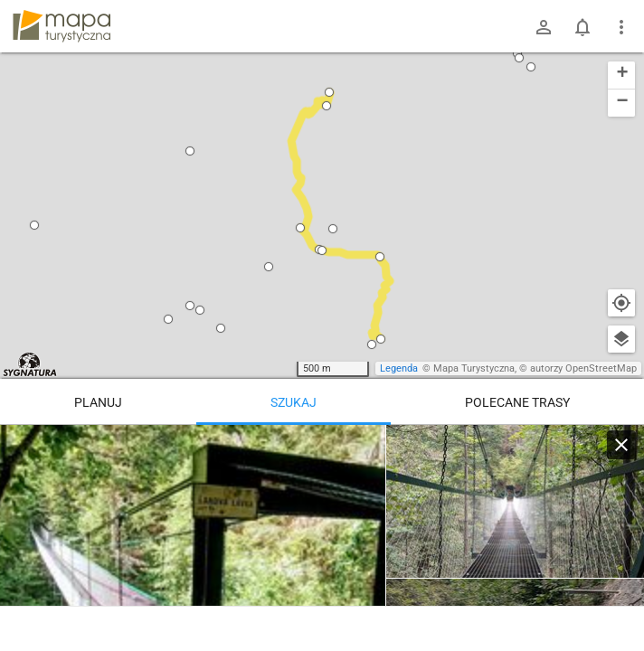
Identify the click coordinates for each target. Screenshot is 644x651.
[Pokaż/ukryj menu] (621, 27)
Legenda (399, 368)
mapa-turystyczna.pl (62, 26)
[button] (34, 225)
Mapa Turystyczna (474, 368)
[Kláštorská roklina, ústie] (515, 502)
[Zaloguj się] (544, 27)
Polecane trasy (517, 402)
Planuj (98, 402)
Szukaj (294, 402)
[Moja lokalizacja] (621, 303)
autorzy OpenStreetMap (583, 368)
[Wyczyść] (621, 445)
